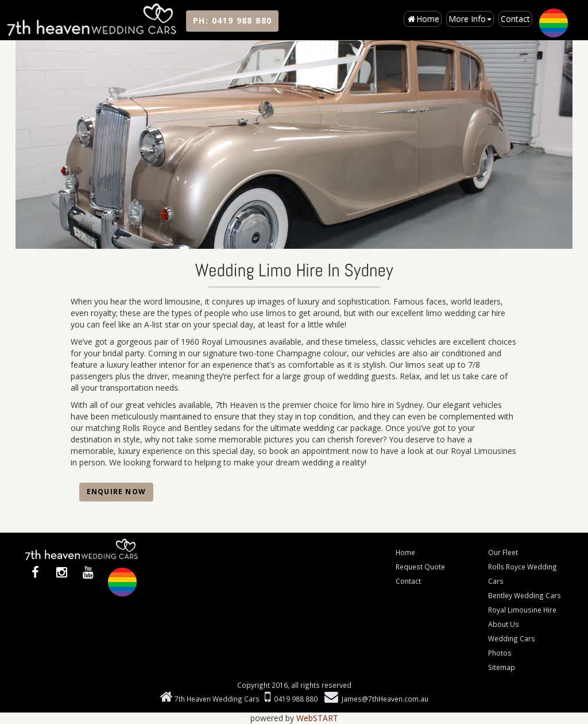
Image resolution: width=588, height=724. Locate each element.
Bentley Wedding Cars (525, 595)
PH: (232, 20)
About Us (504, 624)
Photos (500, 653)
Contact (515, 19)
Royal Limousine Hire (522, 610)
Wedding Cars (512, 638)
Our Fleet (503, 552)
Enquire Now (116, 492)
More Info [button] (470, 19)
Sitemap (502, 667)
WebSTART (317, 718)
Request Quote (420, 567)
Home (423, 19)
